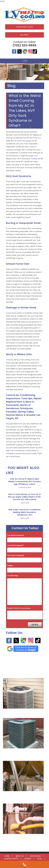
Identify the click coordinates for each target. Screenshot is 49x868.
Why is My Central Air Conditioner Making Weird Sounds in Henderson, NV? (24, 512)
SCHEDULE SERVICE (11, 859)
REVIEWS (28, 859)
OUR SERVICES (35, 856)
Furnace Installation (23, 839)
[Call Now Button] (24, 864)
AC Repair (23, 713)
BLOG (40, 859)
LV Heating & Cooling (28, 159)
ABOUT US (20, 856)
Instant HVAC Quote (25, 27)
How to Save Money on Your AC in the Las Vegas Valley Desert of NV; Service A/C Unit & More (24, 497)
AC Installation (23, 753)
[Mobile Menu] (24, 61)
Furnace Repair (23, 796)
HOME (7, 856)
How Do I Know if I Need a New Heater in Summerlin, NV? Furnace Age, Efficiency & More (24, 482)
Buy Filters (24, 35)
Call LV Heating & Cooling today (23, 451)
